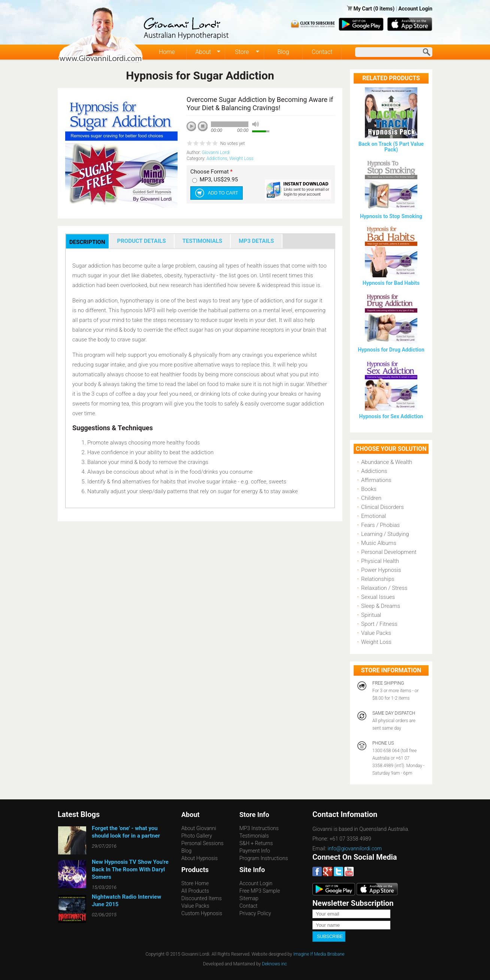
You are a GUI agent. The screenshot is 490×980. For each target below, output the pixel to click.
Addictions (217, 159)
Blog (283, 52)
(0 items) (384, 9)
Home (167, 52)
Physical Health (380, 561)
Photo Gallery (197, 836)
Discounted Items (202, 898)
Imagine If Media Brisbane (319, 954)
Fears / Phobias (380, 525)
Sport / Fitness (379, 624)
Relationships (378, 579)
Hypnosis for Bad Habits (391, 283)
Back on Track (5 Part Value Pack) (391, 147)
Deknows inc (274, 964)
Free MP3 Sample (260, 891)
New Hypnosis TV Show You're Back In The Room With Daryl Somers (130, 869)
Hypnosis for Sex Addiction (391, 416)
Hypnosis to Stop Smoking (391, 216)
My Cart (363, 9)
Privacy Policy (255, 913)
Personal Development (389, 552)
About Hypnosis (199, 858)
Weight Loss (241, 159)
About (204, 52)
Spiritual (371, 615)
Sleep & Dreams (381, 606)
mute (255, 124)
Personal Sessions (202, 843)
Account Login (415, 9)
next (225, 136)
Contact (322, 52)
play (194, 129)
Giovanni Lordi (216, 153)
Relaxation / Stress (384, 588)
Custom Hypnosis (202, 913)
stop (203, 127)
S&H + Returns (256, 843)
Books (369, 489)
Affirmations (376, 480)
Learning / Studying (385, 534)
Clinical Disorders (382, 507)
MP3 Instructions (259, 828)
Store (242, 52)
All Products (195, 891)
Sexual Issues (378, 597)
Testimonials (254, 836)
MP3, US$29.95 (219, 180)
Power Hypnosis (381, 570)
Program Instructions (264, 858)
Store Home (195, 883)
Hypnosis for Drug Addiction (391, 350)
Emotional (373, 516)
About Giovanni (199, 828)
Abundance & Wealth (387, 462)
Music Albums (379, 543)
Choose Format (211, 172)
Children (371, 498)
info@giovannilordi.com (355, 848)
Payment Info (255, 851)
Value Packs (376, 633)
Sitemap (249, 898)
